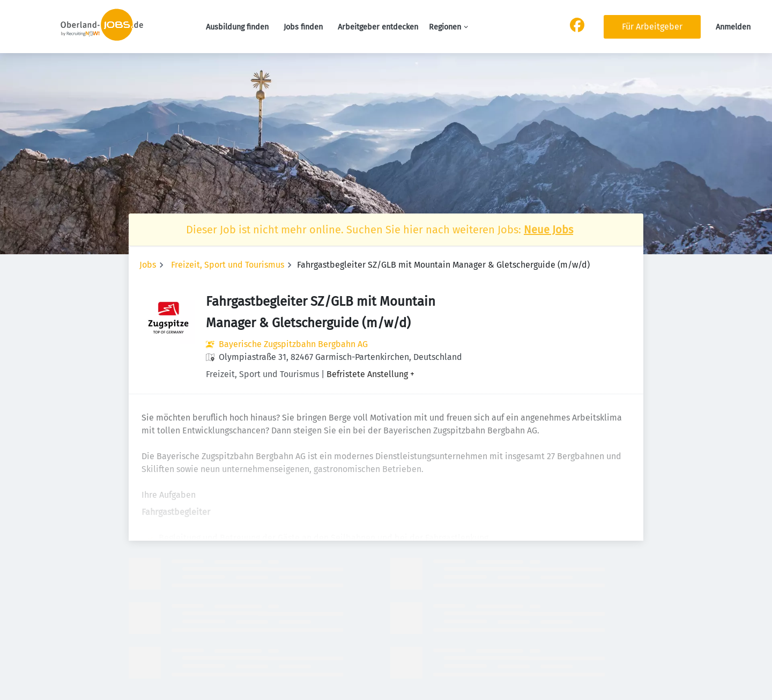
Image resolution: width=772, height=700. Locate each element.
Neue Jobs (548, 230)
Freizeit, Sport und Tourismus (228, 265)
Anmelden (733, 27)
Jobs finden (303, 27)
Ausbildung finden (237, 27)
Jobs (148, 265)
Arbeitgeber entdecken (378, 27)
